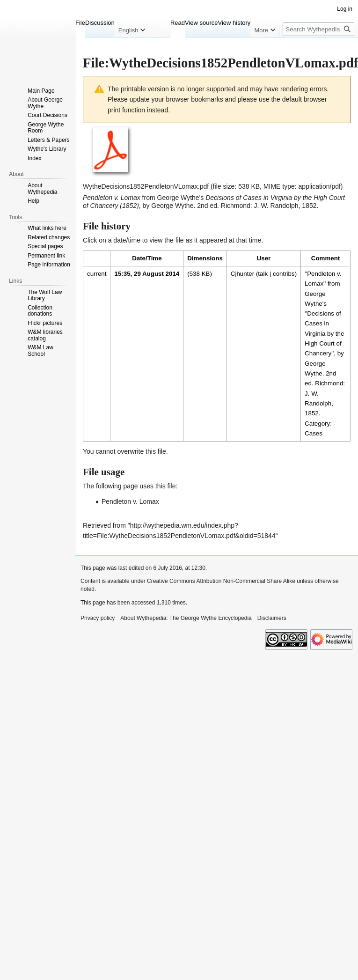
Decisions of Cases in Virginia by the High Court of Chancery (324, 333)
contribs (284, 274)
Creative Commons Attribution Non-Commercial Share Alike (221, 581)
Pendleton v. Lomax (130, 501)
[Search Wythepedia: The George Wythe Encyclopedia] (318, 29)
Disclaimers (272, 618)
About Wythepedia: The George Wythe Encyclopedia (186, 618)
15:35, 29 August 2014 (147, 274)
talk (263, 274)
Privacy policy (98, 618)
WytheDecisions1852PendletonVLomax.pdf (146, 186)
